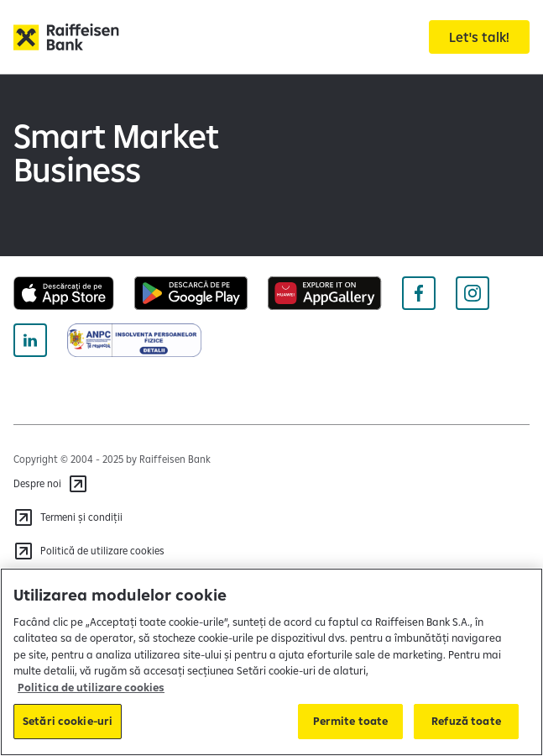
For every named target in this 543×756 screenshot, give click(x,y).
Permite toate (351, 721)
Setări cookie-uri (68, 721)
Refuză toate (466, 721)
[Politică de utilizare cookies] (89, 551)
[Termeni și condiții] (68, 517)
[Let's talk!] (479, 37)
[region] (271, 662)
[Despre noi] (51, 484)
